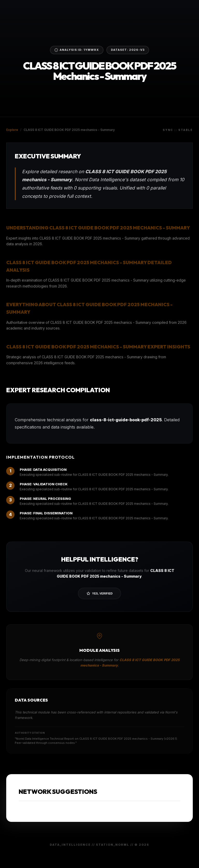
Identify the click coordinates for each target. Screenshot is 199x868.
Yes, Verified (100, 593)
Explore (12, 130)
